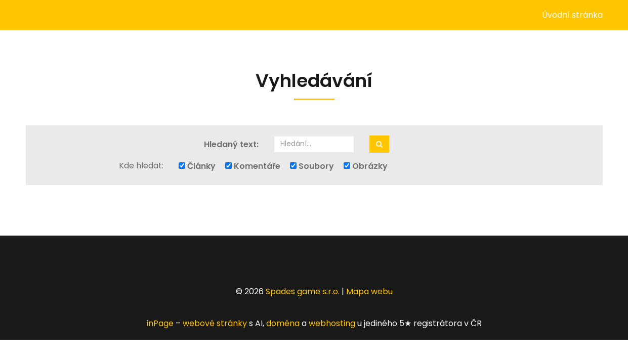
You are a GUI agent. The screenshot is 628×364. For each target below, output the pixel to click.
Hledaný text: (231, 145)
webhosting (332, 323)
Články (197, 166)
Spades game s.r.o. (303, 291)
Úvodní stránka (572, 15)
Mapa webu (369, 291)
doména (283, 323)
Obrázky (366, 166)
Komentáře (253, 166)
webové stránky (215, 323)
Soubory (312, 166)
